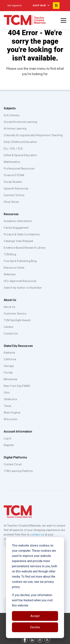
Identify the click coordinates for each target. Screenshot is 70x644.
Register (9, 445)
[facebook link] (25, 640)
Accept (35, 616)
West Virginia (12, 413)
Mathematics (12, 162)
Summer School (14, 195)
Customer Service (15, 314)
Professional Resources (19, 169)
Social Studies (13, 182)
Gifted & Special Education (20, 155)
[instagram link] (40, 640)
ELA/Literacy (12, 115)
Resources (11, 214)
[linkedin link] (32, 640)
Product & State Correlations (22, 234)
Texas (8, 406)
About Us (10, 300)
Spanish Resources (16, 189)
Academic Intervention (18, 221)
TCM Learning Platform (18, 471)
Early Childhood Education (20, 142)
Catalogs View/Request (18, 241)
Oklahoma (10, 399)
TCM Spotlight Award (17, 320)
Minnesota (10, 379)
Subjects (10, 108)
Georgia (9, 366)
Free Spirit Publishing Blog (20, 261)
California (10, 359)
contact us (37, 534)
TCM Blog (10, 254)
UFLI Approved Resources (20, 281)
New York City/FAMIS (17, 386)
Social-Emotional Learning (20, 122)
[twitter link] (47, 640)
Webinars (10, 274)
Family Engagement (16, 228)
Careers (9, 327)
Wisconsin (11, 419)
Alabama (9, 353)
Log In (8, 438)
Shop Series (11, 202)
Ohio (7, 393)
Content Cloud (13, 464)
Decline (35, 627)
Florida (8, 373)
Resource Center (14, 268)
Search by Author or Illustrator (23, 288)
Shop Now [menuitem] (39, 6)
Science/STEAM (14, 175)
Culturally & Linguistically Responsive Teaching (33, 135)
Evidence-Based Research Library (25, 248)
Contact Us (11, 334)
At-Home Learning (15, 129)
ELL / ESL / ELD (13, 149)
